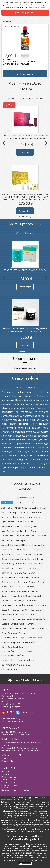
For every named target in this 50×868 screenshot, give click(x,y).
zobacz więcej (25, 216)
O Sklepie (5, 772)
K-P (31, 502)
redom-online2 (27, 712)
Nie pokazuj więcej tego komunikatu (25, 13)
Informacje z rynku (9, 785)
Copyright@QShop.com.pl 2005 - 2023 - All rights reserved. (25, 860)
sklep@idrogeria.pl (15, 707)
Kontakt (5, 788)
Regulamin (6, 774)
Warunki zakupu (8, 780)
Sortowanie (6, 22)
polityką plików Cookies (37, 7)
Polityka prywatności (10, 777)
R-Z (43, 502)
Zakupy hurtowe (8, 782)
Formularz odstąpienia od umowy (15, 790)
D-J (19, 502)
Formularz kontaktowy (11, 719)
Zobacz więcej (25, 152)
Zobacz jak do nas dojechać (13, 721)
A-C (7, 502)
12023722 (11, 712)
